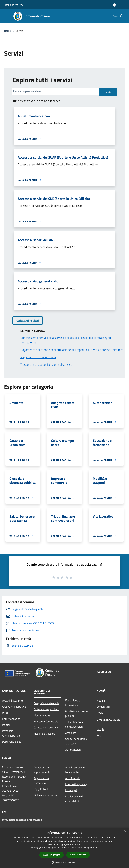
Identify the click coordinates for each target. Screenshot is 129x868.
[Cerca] (122, 16)
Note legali (71, 790)
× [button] (125, 831)
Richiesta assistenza (45, 795)
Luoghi (101, 729)
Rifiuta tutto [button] (78, 855)
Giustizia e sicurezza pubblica (77, 713)
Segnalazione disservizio (41, 781)
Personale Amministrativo (11, 733)
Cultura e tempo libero (46, 709)
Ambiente (71, 733)
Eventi (100, 735)
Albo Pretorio (73, 778)
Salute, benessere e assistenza (76, 741)
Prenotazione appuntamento (42, 770)
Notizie (101, 701)
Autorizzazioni (73, 750)
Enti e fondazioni (12, 719)
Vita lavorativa (42, 715)
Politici (6, 725)
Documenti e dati (12, 742)
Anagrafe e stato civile (46, 703)
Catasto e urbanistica (46, 727)
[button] (64, 862)
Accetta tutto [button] (52, 855)
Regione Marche (14, 5)
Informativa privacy (76, 784)
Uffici (5, 713)
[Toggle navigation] (7, 16)
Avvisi (100, 713)
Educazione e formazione (73, 703)
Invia (108, 92)
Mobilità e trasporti (45, 734)
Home (7, 31)
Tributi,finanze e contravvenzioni (74, 724)
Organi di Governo (12, 701)
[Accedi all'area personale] (115, 5)
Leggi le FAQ (41, 789)
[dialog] (64, 848)
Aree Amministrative (14, 707)
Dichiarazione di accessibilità (74, 799)
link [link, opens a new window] (97, 848)
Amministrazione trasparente (75, 770)
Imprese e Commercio (46, 721)
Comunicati (103, 707)
